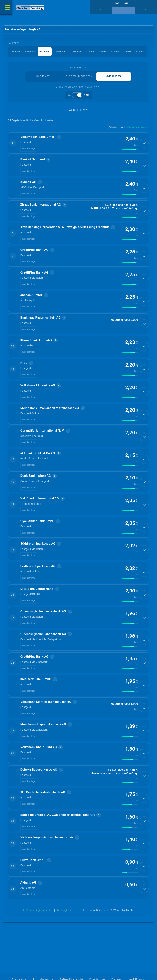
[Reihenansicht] (101, 11)
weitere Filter (78, 110)
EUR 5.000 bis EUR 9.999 (78, 76)
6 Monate (30, 52)
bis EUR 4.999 (43, 76)
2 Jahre (90, 52)
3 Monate (15, 52)
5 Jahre (127, 52)
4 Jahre (115, 52)
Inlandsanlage (29, 149)
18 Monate (76, 52)
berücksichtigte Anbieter (38, 923)
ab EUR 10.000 (114, 76)
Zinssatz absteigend (137, 127)
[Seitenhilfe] (146, 11)
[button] (79, 143)
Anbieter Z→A (116, 127)
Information (123, 3)
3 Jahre (103, 52)
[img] (130, 150)
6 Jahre (140, 52)
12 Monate (60, 52)
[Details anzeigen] (144, 143)
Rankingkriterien (66, 923)
